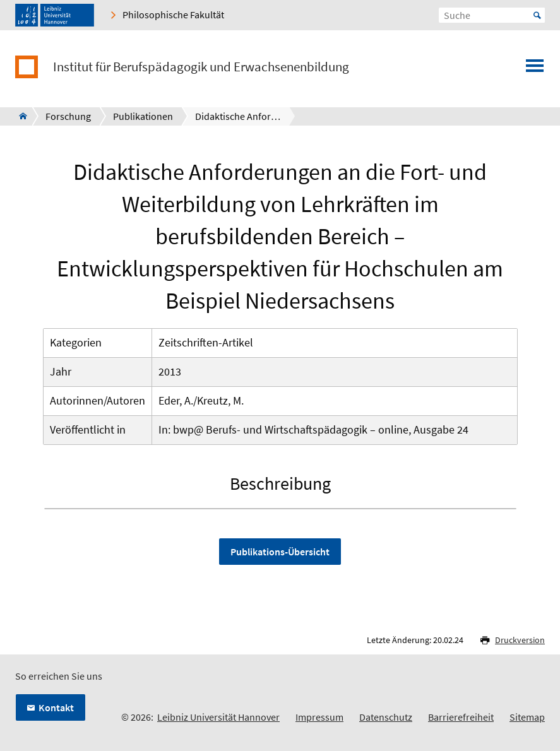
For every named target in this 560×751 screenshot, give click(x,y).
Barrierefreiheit (461, 717)
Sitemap (527, 717)
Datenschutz (386, 717)
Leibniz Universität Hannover (218, 717)
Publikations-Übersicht (280, 552)
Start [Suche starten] (537, 15)
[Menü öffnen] (535, 69)
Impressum (319, 717)
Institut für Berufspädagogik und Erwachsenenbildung (201, 67)
